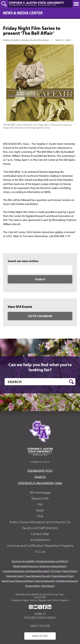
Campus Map (40, 534)
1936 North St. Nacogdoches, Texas (40, 483)
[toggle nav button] (76, 4)
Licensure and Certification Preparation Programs (40, 546)
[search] (40, 382)
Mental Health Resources (26, 566)
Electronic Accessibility (23, 561)
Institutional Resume (67, 581)
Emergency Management (53, 566)
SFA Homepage (40, 492)
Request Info (40, 498)
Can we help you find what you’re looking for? (40, 367)
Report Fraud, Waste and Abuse (18, 581)
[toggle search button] (4, 4)
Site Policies (48, 586)
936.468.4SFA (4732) (40, 470)
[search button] (71, 382)
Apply (40, 510)
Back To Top (40, 636)
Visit (40, 504)
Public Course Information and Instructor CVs (40, 522)
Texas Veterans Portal (62, 576)
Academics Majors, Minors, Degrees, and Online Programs (40, 600)
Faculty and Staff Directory (40, 528)
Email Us (40, 477)
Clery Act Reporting (45, 581)
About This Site (40, 626)
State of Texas (70, 571)
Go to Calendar (40, 316)
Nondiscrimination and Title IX (52, 561)
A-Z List (40, 552)
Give (40, 516)
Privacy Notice (33, 586)
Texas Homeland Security (38, 576)
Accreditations (40, 540)
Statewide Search (15, 576)
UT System (56, 571)
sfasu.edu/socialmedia (40, 618)
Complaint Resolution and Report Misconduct (26, 571)
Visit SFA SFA (40, 597)
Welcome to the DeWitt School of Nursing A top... (40, 594)
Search (40, 279)
